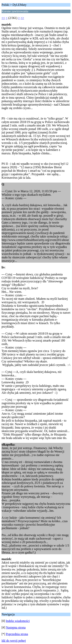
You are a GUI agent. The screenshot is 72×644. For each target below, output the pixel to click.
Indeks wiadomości (18, 621)
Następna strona (16, 627)
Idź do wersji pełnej (14, 641)
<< (3, 18)
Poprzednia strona (17, 634)
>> (22, 18)
